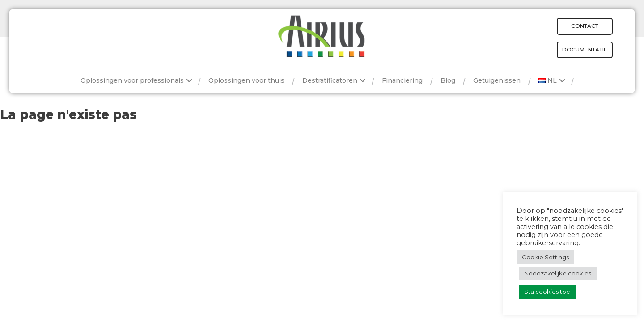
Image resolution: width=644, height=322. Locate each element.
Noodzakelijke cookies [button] (558, 273)
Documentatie (585, 49)
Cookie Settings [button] (545, 257)
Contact (585, 26)
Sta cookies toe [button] (547, 292)
